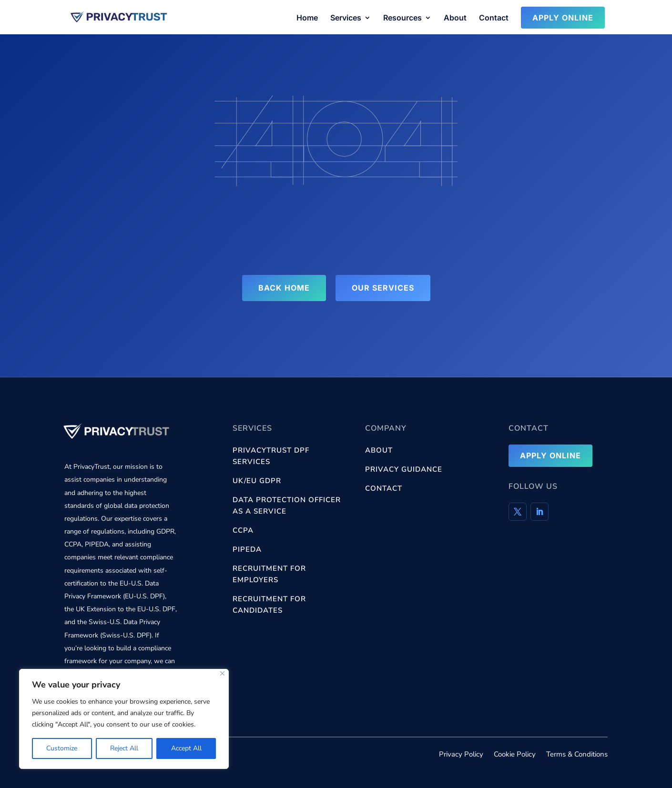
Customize (62, 748)
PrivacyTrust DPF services (271, 456)
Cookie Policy (515, 755)
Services (346, 18)
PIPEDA (247, 549)
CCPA (243, 530)
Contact (494, 18)
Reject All (124, 748)
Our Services (383, 288)
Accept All (186, 748)
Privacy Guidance (404, 469)
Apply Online (563, 18)
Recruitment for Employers (269, 574)
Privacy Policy (461, 755)
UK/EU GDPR (257, 481)
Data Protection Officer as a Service (287, 505)
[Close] (222, 673)
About (455, 18)
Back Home (284, 288)
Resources (402, 18)
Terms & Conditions (577, 755)
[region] (124, 719)
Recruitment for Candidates (269, 605)
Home (307, 18)
